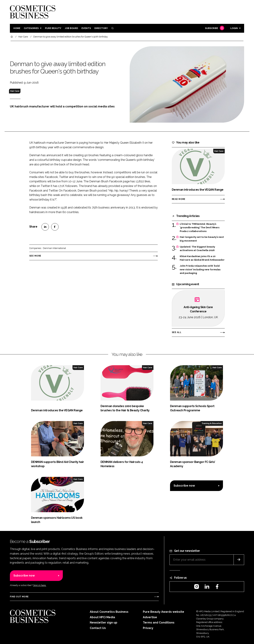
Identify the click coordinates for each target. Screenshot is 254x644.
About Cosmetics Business (109, 612)
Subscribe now (184, 486)
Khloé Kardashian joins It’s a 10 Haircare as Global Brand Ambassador (202, 258)
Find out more (19, 597)
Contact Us (98, 628)
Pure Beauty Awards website (164, 612)
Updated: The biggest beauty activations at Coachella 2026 (197, 249)
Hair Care (15, 91)
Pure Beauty (53, 28)
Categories (31, 28)
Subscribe (214, 28)
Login (234, 28)
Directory (101, 28)
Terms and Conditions (159, 623)
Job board (71, 28)
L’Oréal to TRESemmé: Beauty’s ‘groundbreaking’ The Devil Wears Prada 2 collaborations (200, 228)
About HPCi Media (102, 617)
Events (86, 28)
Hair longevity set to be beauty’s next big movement (202, 239)
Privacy (148, 628)
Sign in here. (40, 585)
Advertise (150, 617)
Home (17, 28)
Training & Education (212, 423)
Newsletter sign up (104, 623)
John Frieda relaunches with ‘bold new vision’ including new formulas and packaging (200, 270)
